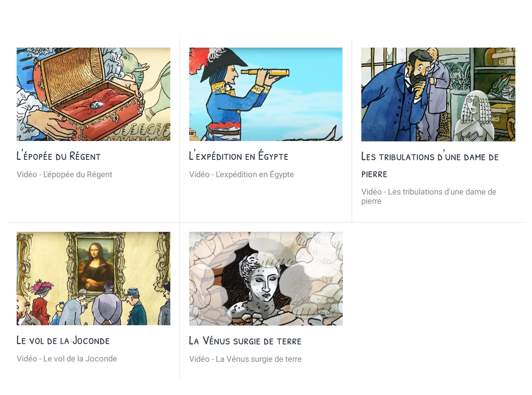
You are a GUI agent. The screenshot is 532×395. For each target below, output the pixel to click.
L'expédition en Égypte (239, 155)
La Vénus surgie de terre (245, 340)
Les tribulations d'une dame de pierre (430, 164)
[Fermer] (15, 12)
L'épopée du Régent (59, 155)
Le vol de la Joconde (63, 340)
